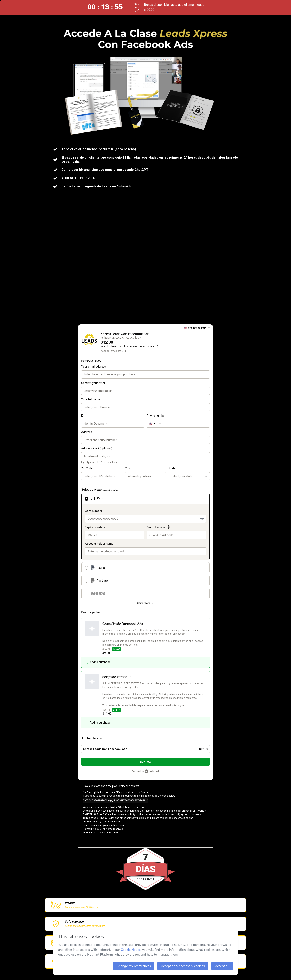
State (172, 468)
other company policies (133, 818)
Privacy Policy (107, 818)
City (127, 468)
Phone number (156, 416)
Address (87, 432)
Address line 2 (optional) (97, 448)
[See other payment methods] (145, 603)
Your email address (94, 367)
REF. (116, 833)
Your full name (91, 399)
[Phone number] (187, 424)
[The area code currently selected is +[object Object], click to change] (156, 424)
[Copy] (115, 800)
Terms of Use (90, 818)
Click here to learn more (133, 807)
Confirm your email (93, 383)
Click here (128, 347)
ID (82, 416)
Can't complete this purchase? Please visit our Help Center (115, 792)
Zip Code (87, 468)
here (122, 825)
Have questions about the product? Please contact (111, 786)
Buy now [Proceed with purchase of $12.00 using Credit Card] (145, 762)
